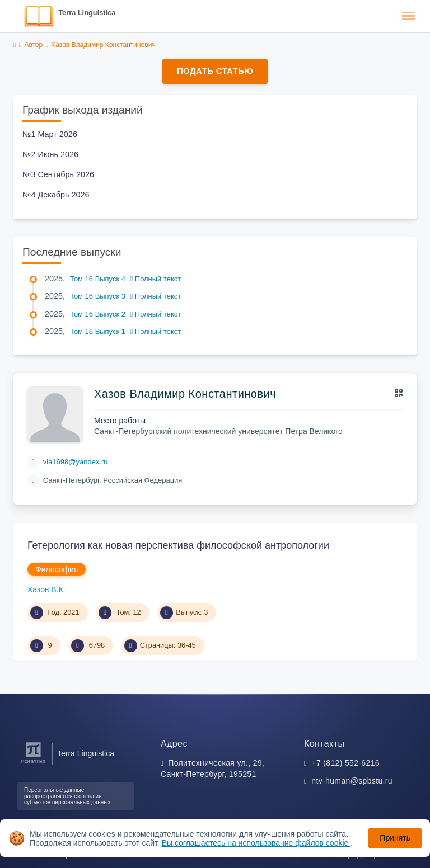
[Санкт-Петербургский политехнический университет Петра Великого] (33, 764)
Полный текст (156, 279)
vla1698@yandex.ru (76, 462)
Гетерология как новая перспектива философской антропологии (178, 545)
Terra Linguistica (87, 13)
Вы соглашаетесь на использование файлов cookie (256, 843)
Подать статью (215, 71)
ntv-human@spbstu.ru (352, 781)
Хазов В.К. (46, 589)
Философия (57, 569)
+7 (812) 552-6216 (345, 763)
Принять (395, 838)
